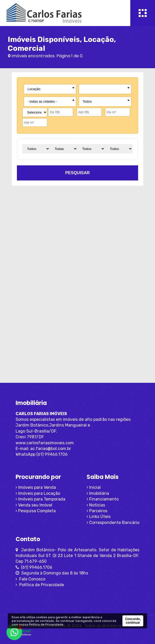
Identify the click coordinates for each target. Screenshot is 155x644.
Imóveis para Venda (36, 487)
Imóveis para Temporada (40, 499)
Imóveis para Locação (38, 493)
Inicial (94, 487)
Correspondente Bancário (113, 523)
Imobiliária (98, 493)
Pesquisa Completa (36, 511)
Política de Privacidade (40, 585)
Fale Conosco (30, 579)
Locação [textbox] (34, 89)
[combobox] (50, 89)
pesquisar (77, 173)
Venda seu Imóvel (34, 505)
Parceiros (97, 511)
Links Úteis (99, 517)
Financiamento (103, 499)
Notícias (96, 505)
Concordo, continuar (133, 621)
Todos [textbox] (87, 101)
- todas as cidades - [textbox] (42, 101)
